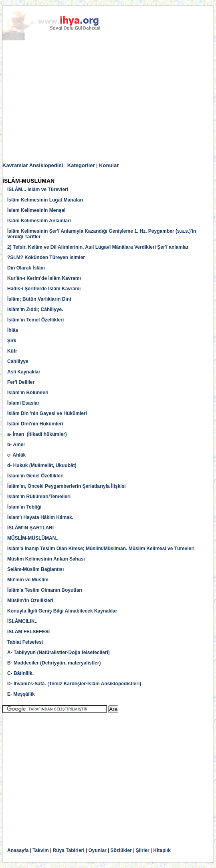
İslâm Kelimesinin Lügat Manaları (45, 200)
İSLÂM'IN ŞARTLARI (30, 528)
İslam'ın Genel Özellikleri (35, 476)
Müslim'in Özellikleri (30, 601)
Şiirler (143, 850)
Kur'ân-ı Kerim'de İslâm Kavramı (44, 278)
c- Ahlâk (16, 455)
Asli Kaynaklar (24, 372)
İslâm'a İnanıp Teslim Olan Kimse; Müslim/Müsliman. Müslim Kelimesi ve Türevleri (101, 549)
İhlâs (13, 330)
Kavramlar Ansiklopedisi (33, 165)
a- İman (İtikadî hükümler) (37, 434)
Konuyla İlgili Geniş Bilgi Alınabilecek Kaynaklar (62, 611)
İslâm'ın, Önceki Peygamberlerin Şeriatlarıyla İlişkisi (67, 486)
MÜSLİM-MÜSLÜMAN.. (33, 538)
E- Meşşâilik (22, 694)
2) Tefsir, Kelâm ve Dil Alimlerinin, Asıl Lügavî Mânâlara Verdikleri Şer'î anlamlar (98, 247)
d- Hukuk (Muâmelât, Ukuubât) (42, 465)
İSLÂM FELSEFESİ (28, 632)
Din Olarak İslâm (26, 268)
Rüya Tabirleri (68, 850)
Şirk (12, 341)
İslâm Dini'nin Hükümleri (35, 424)
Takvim (40, 850)
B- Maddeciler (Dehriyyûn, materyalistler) (54, 663)
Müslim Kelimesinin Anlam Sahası (46, 559)
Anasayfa (18, 850)
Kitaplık (162, 850)
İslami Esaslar (23, 403)
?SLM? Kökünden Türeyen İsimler (46, 257)
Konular (109, 165)
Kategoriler (81, 165)
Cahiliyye (18, 361)
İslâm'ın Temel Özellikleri (35, 320)
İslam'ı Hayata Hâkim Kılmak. (40, 517)
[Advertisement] (108, 102)
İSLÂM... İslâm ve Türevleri (38, 190)
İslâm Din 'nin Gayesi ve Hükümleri (47, 413)
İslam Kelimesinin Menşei (36, 210)
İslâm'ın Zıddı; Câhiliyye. (35, 309)
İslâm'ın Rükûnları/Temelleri (39, 497)
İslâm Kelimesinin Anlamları (39, 221)
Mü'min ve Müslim (28, 580)
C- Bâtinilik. (20, 673)
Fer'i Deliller (21, 382)
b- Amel (16, 445)
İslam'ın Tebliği (24, 507)
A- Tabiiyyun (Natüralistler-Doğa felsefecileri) (59, 652)
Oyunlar (97, 850)
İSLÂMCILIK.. (22, 621)
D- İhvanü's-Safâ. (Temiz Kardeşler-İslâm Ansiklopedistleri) (74, 684)
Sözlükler (121, 850)
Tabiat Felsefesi (25, 642)
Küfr (12, 351)
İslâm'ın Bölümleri (28, 393)
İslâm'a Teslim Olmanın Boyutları (45, 590)
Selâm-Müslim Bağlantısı (35, 569)
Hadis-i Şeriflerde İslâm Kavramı (44, 289)
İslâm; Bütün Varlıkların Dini (39, 299)
